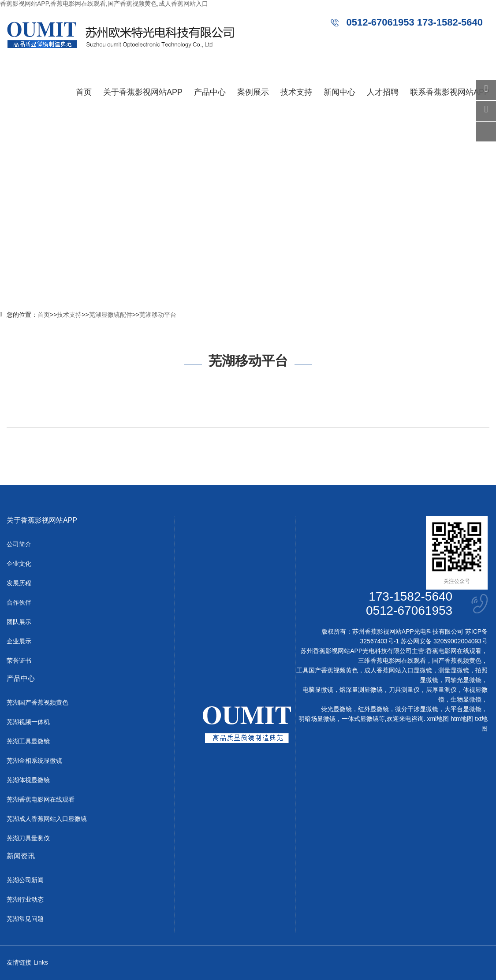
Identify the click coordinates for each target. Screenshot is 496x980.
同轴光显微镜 (463, 680)
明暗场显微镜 (317, 719)
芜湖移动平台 (158, 315)
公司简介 (19, 544)
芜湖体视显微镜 (28, 780)
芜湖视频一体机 (28, 722)
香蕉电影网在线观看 (454, 651)
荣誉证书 (19, 661)
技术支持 (296, 92)
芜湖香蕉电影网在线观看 (41, 799)
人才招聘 (383, 92)
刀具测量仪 (404, 690)
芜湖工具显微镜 (28, 741)
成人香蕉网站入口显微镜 (398, 670)
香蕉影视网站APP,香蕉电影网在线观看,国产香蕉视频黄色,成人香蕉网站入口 (104, 4)
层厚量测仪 (441, 690)
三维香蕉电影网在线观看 (392, 661)
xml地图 (438, 719)
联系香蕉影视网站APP (450, 92)
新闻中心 (339, 92)
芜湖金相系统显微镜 (34, 761)
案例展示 (253, 92)
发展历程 (19, 583)
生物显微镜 (466, 699)
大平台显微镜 (463, 709)
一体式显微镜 (360, 719)
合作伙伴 (19, 602)
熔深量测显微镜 (361, 690)
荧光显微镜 (336, 709)
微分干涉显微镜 (417, 709)
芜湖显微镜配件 (111, 315)
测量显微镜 (454, 670)
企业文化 (19, 564)
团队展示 (19, 622)
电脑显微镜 (318, 690)
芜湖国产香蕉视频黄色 (37, 702)
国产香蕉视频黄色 (457, 661)
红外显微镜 (373, 709)
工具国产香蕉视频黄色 (327, 670)
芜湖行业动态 (25, 899)
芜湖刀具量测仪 (28, 838)
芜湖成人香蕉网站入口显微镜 (47, 819)
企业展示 (19, 641)
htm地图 (462, 719)
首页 (84, 92)
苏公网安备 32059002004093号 (443, 641)
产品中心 (210, 92)
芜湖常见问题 (25, 919)
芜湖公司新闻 (25, 880)
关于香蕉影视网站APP (143, 92)
